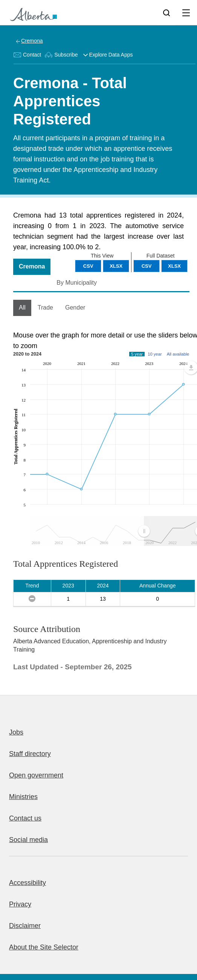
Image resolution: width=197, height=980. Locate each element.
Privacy (20, 904)
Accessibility (27, 883)
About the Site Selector (44, 947)
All (22, 307)
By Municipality (77, 283)
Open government (36, 775)
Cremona (32, 41)
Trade (45, 307)
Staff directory (30, 754)
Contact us (25, 818)
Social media (28, 840)
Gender (75, 307)
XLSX (174, 266)
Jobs (16, 732)
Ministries (23, 797)
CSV (147, 266)
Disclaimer (25, 926)
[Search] (166, 12)
